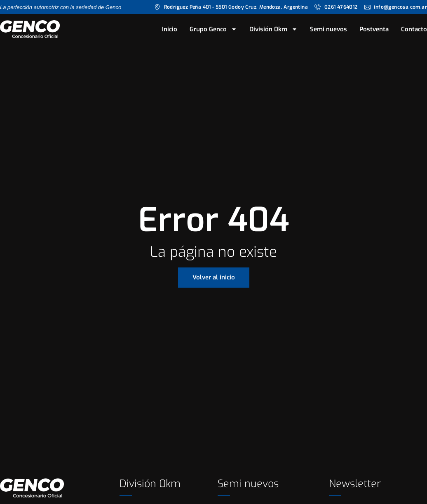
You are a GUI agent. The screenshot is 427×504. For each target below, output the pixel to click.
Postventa (374, 29)
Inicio (170, 29)
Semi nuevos (328, 29)
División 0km (273, 29)
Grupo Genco (213, 29)
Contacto (414, 29)
